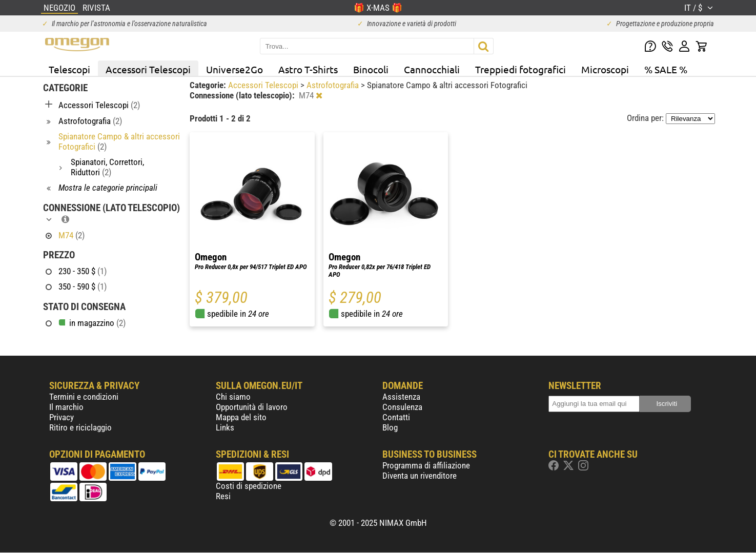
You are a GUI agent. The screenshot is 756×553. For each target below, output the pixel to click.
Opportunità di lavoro (252, 407)
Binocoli (371, 69)
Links (225, 427)
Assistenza (401, 397)
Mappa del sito (241, 417)
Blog (390, 427)
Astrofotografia (334, 85)
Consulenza (402, 407)
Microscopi (605, 69)
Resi (223, 496)
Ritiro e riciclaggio (80, 427)
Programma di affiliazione (426, 465)
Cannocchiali (432, 69)
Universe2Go (234, 69)
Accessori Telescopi (148, 69)
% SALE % (666, 69)
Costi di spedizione (249, 486)
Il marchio (66, 407)
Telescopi (69, 69)
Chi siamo (233, 397)
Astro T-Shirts (308, 69)
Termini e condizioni (84, 397)
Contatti (396, 417)
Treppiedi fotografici (520, 69)
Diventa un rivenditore (420, 476)
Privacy (62, 417)
